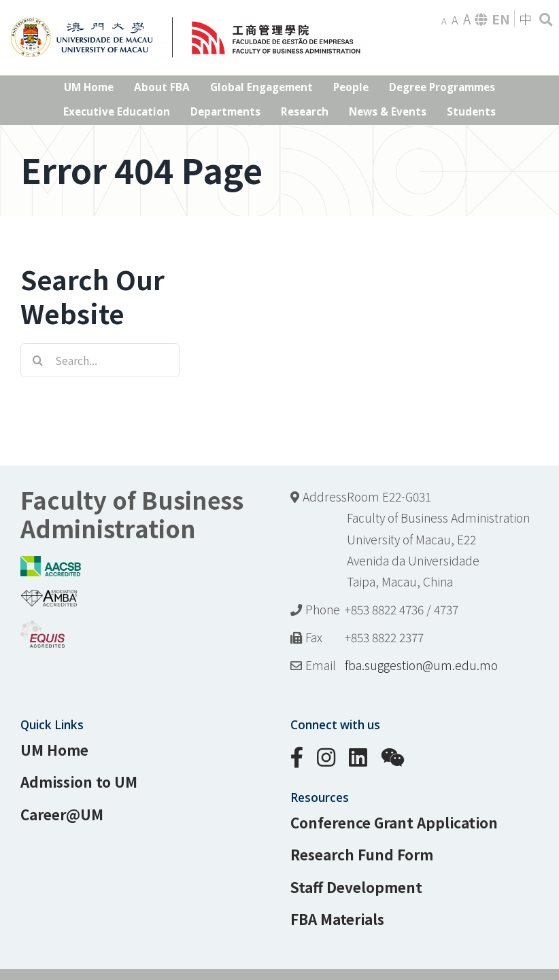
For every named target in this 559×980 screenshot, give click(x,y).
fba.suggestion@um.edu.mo (421, 665)
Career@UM (62, 814)
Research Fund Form (362, 854)
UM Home (54, 750)
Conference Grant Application (394, 822)
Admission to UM (79, 782)
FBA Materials (337, 919)
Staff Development (356, 887)
